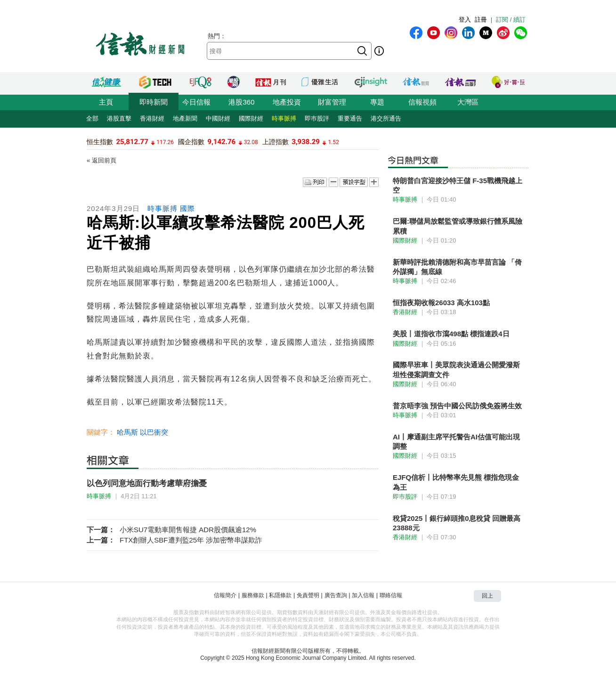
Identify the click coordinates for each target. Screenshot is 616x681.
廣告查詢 (336, 595)
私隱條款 (280, 595)
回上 (487, 596)
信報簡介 (225, 595)
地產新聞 (185, 118)
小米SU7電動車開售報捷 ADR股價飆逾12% (188, 530)
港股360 (241, 102)
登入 (465, 20)
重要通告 (350, 118)
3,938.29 (306, 142)
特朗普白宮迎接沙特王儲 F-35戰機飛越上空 (458, 185)
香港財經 (152, 118)
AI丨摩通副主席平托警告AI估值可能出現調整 (456, 442)
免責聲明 (308, 595)
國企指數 (191, 142)
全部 (92, 118)
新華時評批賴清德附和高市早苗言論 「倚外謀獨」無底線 (457, 267)
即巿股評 (317, 118)
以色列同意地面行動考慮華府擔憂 (147, 483)
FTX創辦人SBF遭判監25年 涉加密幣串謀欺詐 (191, 540)
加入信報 (363, 595)
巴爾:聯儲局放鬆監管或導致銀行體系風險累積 (458, 226)
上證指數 (276, 142)
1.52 (333, 142)
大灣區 (468, 102)
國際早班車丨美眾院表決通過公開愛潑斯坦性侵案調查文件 (456, 369)
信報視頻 (422, 102)
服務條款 (253, 595)
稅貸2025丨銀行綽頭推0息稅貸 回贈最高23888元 (457, 523)
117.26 (165, 142)
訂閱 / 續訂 (511, 20)
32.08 (251, 142)
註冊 (481, 20)
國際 (187, 208)
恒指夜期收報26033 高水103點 (441, 303)
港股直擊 (119, 118)
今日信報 (196, 102)
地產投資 (287, 102)
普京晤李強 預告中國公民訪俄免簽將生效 (457, 406)
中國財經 (218, 118)
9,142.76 (222, 142)
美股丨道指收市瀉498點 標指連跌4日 (451, 334)
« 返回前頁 (101, 160)
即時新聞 (154, 102)
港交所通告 (386, 118)
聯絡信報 (391, 595)
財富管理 (332, 102)
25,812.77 (132, 142)
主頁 (106, 102)
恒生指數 (100, 142)
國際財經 (251, 118)
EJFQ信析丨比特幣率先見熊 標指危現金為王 (456, 482)
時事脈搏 (284, 118)
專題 (377, 102)
